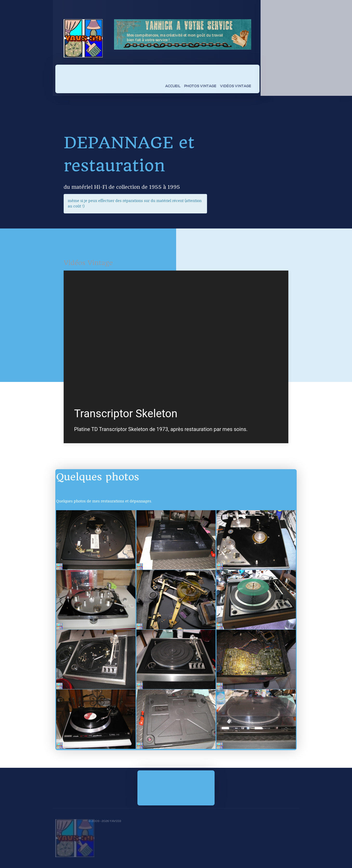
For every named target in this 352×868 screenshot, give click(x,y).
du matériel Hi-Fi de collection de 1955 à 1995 (122, 187)
